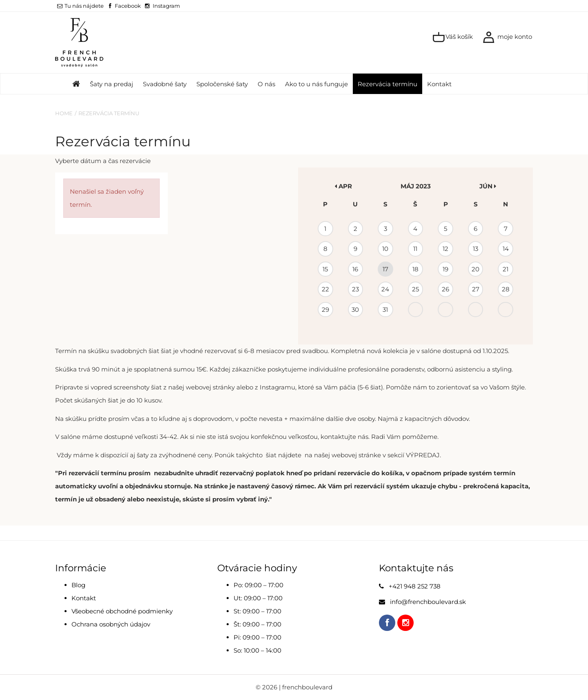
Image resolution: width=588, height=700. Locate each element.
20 (476, 269)
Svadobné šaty (165, 84)
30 (355, 310)
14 (506, 249)
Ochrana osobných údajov (111, 624)
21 (506, 269)
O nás (266, 84)
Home (64, 113)
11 (415, 249)
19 (445, 269)
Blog (78, 585)
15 (325, 269)
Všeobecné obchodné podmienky (122, 611)
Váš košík (453, 37)
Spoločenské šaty (222, 84)
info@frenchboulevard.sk (428, 602)
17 (385, 269)
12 (445, 249)
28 (506, 289)
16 (355, 269)
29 (325, 310)
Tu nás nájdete (80, 6)
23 (355, 289)
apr (343, 186)
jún (488, 186)
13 (476, 249)
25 (415, 289)
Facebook (128, 6)
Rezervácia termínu (388, 84)
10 (385, 249)
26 (445, 289)
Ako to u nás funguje (316, 84)
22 (325, 289)
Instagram (166, 6)
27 (476, 289)
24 (385, 289)
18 (415, 269)
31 (385, 310)
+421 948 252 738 (415, 586)
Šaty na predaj (111, 84)
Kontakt (439, 84)
